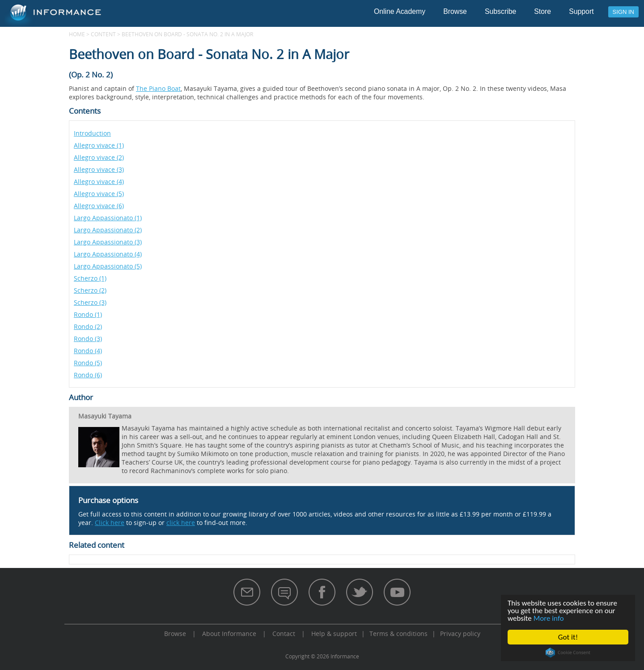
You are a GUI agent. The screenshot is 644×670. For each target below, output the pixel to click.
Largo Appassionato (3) (108, 242)
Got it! (568, 637)
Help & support (334, 634)
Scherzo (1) (90, 278)
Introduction (92, 133)
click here (181, 523)
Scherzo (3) (90, 302)
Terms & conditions (398, 634)
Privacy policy (460, 634)
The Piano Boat (158, 88)
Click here (110, 523)
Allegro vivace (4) (99, 181)
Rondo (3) (88, 339)
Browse (455, 11)
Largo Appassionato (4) (108, 254)
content (103, 34)
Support (581, 11)
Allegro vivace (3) (99, 169)
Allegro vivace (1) (99, 145)
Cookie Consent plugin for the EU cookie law (568, 653)
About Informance (229, 634)
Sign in (623, 12)
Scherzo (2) (90, 290)
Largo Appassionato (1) (108, 218)
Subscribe (500, 11)
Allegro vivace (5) (99, 194)
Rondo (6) (88, 375)
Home (77, 34)
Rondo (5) (88, 363)
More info (549, 618)
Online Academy (400, 11)
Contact (284, 634)
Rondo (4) (88, 351)
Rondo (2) (88, 326)
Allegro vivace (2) (99, 157)
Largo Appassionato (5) (108, 266)
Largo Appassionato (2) (108, 230)
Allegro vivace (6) (99, 206)
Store (542, 11)
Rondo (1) (88, 314)
